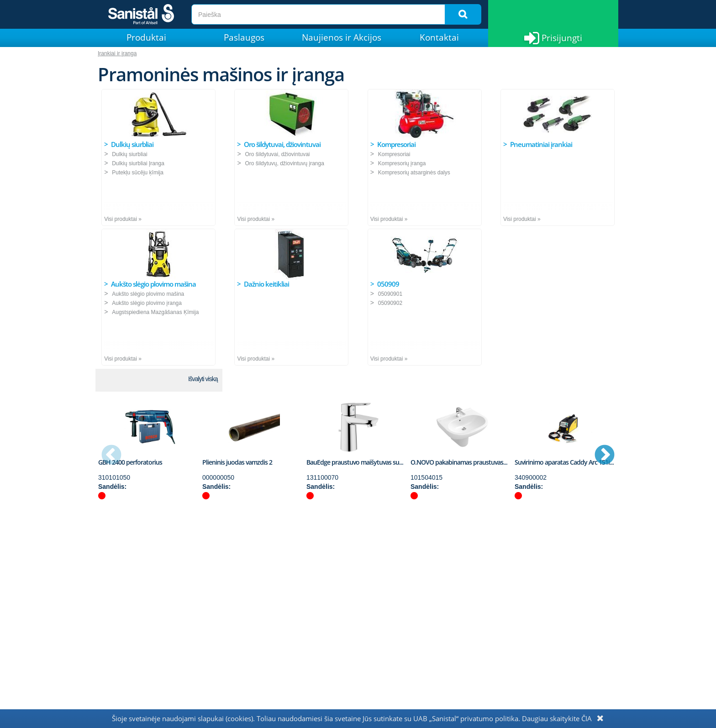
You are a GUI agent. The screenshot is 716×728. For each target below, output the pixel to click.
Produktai (146, 37)
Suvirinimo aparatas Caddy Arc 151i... (564, 462)
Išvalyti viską (203, 379)
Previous (111, 456)
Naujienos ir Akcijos (342, 37)
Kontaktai (439, 37)
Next (605, 456)
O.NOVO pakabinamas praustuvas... (459, 462)
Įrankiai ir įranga (117, 53)
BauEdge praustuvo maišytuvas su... (355, 462)
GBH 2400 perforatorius (130, 462)
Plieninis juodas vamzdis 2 (237, 462)
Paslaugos (244, 37)
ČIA (587, 718)
